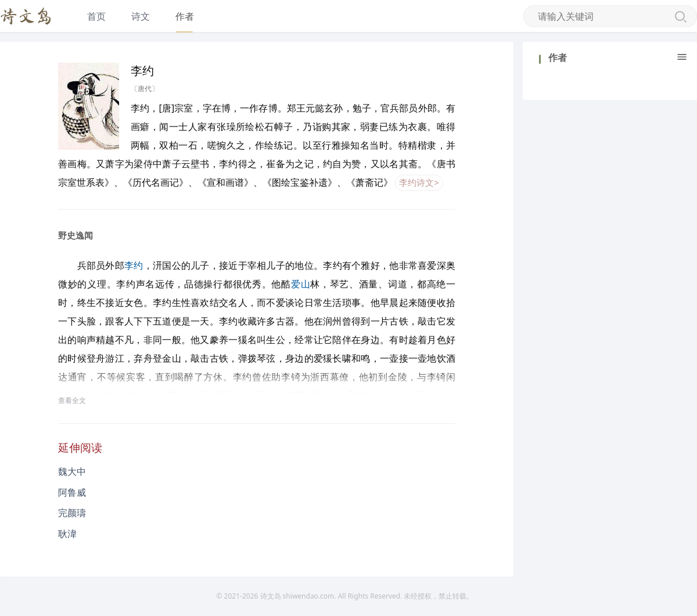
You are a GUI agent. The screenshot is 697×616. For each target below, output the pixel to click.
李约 (134, 265)
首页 (96, 16)
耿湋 (67, 534)
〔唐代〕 (145, 89)
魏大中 (72, 471)
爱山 (301, 284)
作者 (185, 16)
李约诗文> (419, 182)
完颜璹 (72, 513)
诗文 (141, 16)
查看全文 (72, 400)
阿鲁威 (72, 492)
